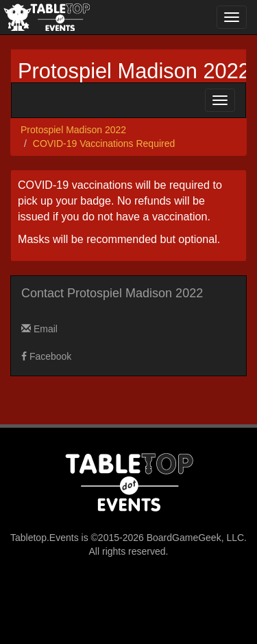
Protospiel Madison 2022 (134, 71)
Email (39, 329)
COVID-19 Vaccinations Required (104, 143)
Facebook (46, 356)
